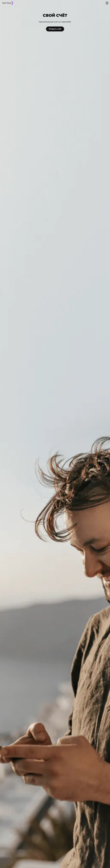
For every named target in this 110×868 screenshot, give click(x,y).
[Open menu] (107, 3)
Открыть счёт (55, 29)
